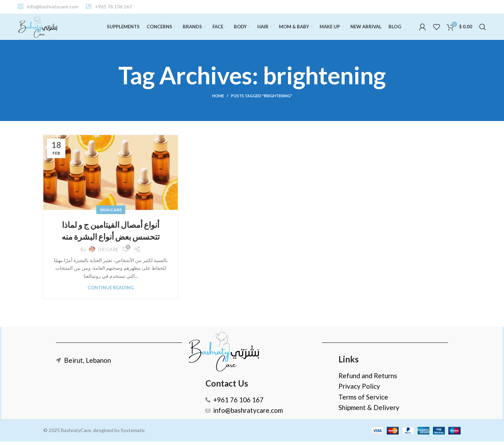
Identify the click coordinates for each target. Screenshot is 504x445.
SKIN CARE (111, 214)
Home (218, 100)
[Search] (483, 29)
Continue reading (111, 291)
